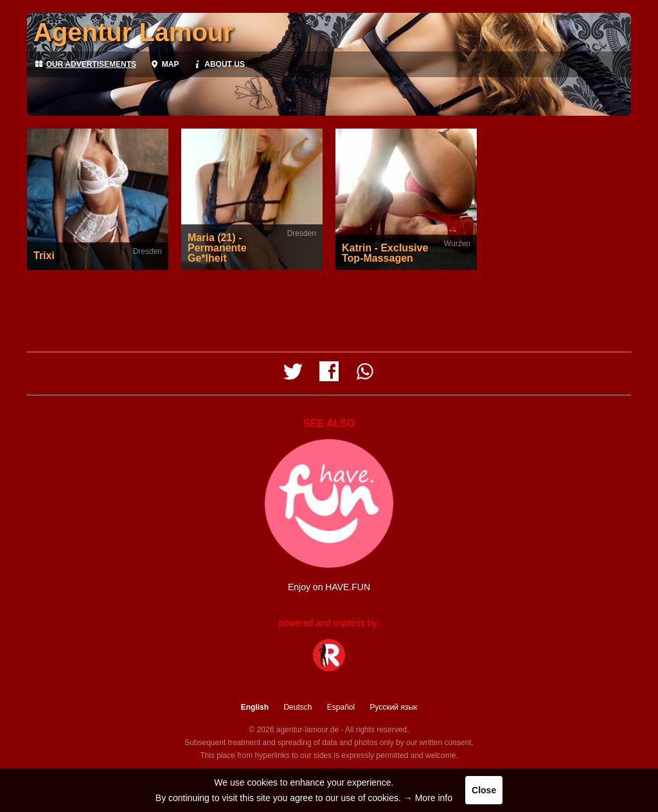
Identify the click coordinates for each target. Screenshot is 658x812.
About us (218, 64)
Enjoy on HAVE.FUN (329, 587)
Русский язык (394, 707)
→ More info (428, 798)
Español (341, 707)
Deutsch (298, 707)
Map (164, 64)
